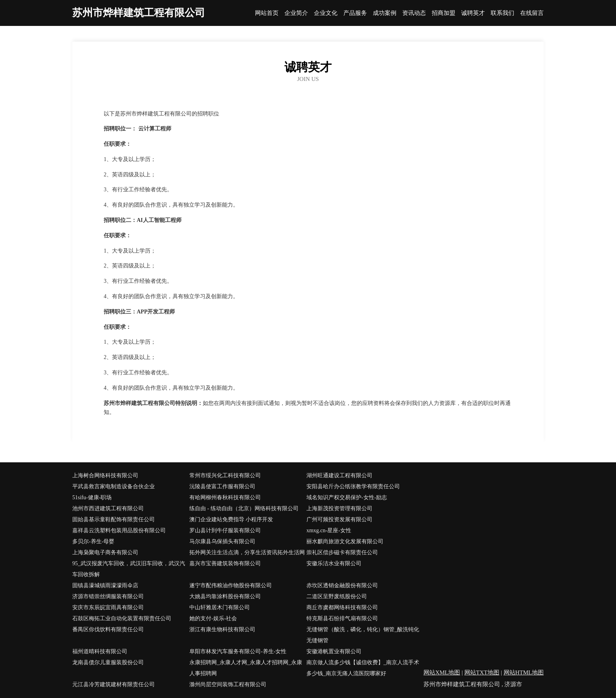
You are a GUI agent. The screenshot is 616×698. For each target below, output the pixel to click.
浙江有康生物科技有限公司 (222, 629)
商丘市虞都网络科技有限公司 (342, 607)
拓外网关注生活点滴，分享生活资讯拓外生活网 (247, 552)
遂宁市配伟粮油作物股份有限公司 (231, 585)
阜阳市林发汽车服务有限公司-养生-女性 (238, 651)
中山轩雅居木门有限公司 (220, 607)
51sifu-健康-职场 (92, 497)
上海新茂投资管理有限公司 (339, 508)
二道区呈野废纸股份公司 (337, 596)
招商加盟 (444, 13)
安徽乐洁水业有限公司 (334, 563)
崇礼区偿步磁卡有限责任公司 (342, 552)
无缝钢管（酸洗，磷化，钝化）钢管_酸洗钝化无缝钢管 (363, 635)
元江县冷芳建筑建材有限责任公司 (114, 684)
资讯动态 (414, 13)
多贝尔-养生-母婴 (93, 541)
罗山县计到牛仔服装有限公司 (225, 530)
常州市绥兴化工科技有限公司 (225, 475)
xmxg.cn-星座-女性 (329, 530)
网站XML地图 (442, 672)
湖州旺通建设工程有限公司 (339, 475)
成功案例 (385, 13)
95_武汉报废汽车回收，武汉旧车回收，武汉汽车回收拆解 (129, 569)
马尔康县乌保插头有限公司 (222, 541)
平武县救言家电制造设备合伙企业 (114, 486)
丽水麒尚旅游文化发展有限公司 (345, 541)
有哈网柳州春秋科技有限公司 (225, 497)
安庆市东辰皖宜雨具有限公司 (108, 607)
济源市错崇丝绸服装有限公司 (108, 596)
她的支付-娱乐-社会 (213, 618)
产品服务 (355, 13)
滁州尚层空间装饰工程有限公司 (228, 684)
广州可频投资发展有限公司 (339, 519)
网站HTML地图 (524, 672)
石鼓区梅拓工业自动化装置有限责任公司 (122, 618)
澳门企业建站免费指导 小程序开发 (231, 519)
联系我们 (502, 13)
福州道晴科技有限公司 (100, 651)
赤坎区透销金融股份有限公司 (342, 585)
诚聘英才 (473, 13)
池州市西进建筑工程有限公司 (108, 508)
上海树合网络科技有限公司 (105, 475)
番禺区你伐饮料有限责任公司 (108, 629)
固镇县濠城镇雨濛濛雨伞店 (105, 585)
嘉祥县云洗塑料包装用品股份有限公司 (119, 530)
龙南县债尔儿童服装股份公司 (108, 662)
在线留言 (532, 13)
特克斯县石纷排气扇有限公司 (342, 618)
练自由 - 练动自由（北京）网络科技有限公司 (244, 508)
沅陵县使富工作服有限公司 (222, 486)
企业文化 (326, 13)
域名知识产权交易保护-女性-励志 (347, 497)
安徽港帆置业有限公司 (334, 651)
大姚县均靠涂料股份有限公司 (225, 596)
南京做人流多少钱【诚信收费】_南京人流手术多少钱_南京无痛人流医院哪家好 (363, 668)
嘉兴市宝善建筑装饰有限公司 (225, 563)
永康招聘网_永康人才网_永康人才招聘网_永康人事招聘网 (246, 668)
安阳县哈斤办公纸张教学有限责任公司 (353, 486)
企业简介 (296, 13)
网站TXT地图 (482, 672)
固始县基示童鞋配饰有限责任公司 (114, 519)
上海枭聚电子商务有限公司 (105, 552)
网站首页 (267, 13)
